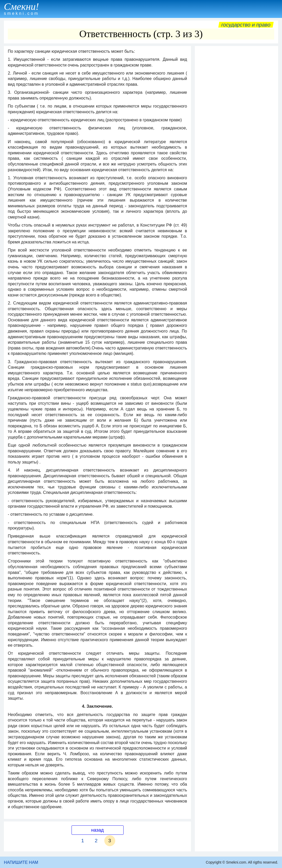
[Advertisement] (236, 81)
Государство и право (246, 25)
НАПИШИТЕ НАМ (21, 862)
